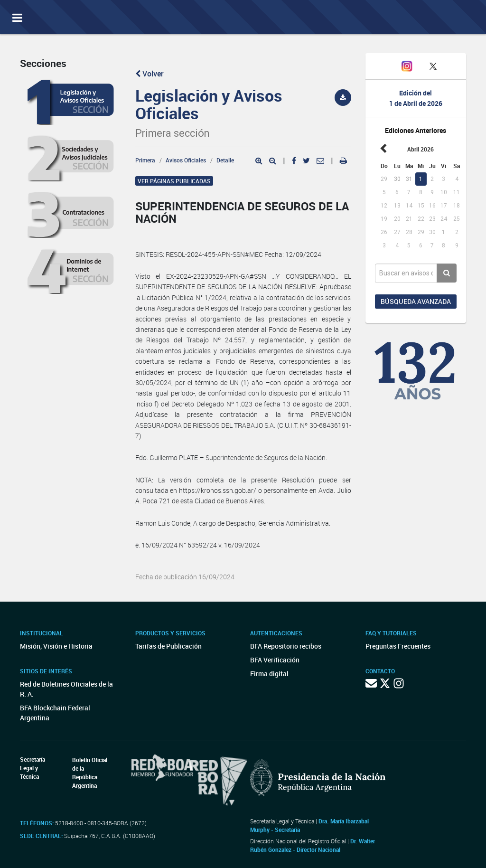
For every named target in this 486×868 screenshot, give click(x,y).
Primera (145, 160)
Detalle (225, 160)
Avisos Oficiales (186, 160)
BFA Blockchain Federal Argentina (55, 713)
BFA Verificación (275, 660)
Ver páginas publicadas (174, 181)
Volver (150, 74)
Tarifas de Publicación (168, 646)
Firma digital (269, 674)
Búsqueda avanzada (416, 301)
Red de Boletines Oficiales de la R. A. (66, 689)
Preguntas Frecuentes (398, 646)
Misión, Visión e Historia (56, 646)
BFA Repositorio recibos (286, 646)
